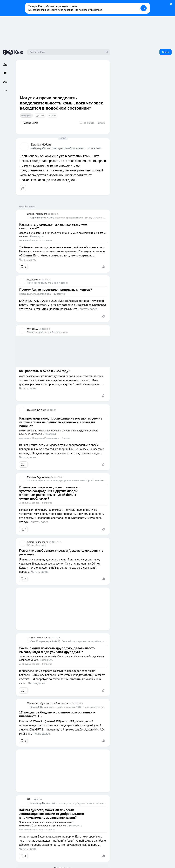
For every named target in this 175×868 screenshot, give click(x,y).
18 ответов (59, 294)
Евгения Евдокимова (39, 477)
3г (49, 214)
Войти (166, 52)
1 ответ (63, 138)
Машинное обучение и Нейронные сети (49, 703)
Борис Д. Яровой (39, 707)
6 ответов (47, 664)
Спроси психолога (37, 214)
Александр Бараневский (43, 803)
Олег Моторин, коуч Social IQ (45, 641)
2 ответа (66, 438)
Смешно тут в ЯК (37, 410)
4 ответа (50, 830)
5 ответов (47, 240)
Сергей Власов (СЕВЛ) (42, 218)
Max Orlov (32, 280)
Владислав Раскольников (45, 438)
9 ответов (47, 503)
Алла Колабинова (41, 294)
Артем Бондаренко (37, 542)
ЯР (29, 799)
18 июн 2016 (94, 148)
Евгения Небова (41, 145)
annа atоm (38, 830)
